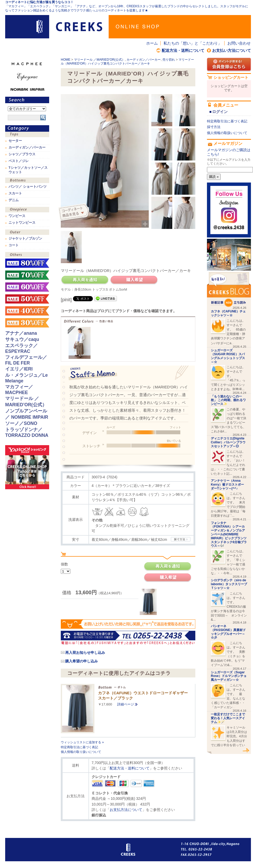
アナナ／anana (21, 333)
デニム (14, 200)
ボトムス (27, 181)
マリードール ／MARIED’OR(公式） (99, 60)
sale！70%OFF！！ (27, 275)
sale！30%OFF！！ (27, 323)
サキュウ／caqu (22, 339)
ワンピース (27, 210)
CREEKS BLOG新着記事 (229, 289)
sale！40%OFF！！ (27, 311)
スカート (15, 193)
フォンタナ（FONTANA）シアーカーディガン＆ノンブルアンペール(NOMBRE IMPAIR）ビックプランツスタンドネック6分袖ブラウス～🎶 (229, 534)
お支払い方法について (232, 50)
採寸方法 (214, 127)
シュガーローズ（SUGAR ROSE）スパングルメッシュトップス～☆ (228, 356)
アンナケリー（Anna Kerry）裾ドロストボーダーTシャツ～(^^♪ (227, 485)
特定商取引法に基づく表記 (79, 747)
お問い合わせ (239, 43)
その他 (27, 255)
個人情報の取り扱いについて (81, 752)
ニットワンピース (22, 223)
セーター (15, 141)
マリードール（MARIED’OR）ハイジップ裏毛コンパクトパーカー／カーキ (127, 62)
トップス (27, 135)
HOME (66, 60)
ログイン (220, 112)
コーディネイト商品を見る (74, 213)
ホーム (152, 43)
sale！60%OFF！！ (27, 287)
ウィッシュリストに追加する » (82, 742)
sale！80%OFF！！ (27, 263)
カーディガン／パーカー (144, 60)
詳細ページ (126, 704)
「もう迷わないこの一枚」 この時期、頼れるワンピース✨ (228, 400)
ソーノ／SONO (21, 423)
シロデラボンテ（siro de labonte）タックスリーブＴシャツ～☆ (229, 584)
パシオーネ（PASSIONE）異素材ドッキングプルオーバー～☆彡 (228, 632)
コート (14, 245)
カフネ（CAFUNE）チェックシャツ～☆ (228, 313)
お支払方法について (126, 810)
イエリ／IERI (19, 369)
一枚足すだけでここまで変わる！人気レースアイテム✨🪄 (228, 718)
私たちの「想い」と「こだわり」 (193, 43)
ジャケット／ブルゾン (25, 239)
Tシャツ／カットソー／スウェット (28, 170)
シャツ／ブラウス (22, 154)
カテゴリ (27, 128)
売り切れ (169, 60)
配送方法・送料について (183, 50)
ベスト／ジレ (19, 161)
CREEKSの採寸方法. (181, 539)
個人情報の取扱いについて (227, 133)
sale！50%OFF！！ (27, 299)
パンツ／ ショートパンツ (28, 187)
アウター (27, 233)
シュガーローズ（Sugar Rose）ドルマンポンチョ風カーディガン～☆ (229, 676)
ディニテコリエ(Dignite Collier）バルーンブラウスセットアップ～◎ (228, 442)
